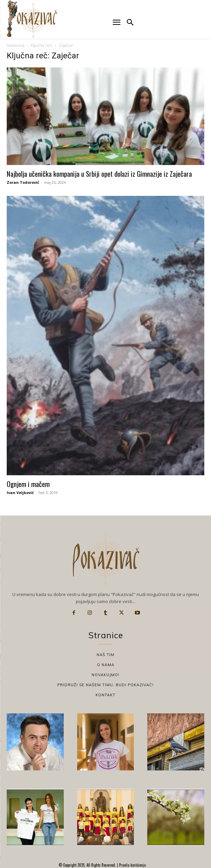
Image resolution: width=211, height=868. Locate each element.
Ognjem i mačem (28, 484)
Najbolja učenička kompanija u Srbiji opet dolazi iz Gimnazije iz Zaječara (99, 174)
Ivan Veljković (20, 493)
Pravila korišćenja (132, 865)
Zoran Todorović (23, 182)
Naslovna (16, 45)
